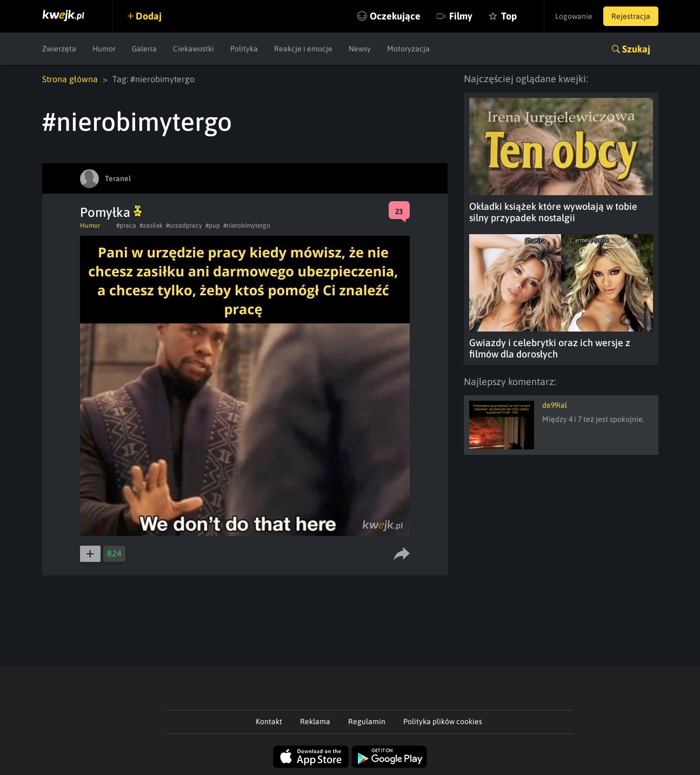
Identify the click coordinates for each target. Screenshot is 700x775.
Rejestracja (631, 16)
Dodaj (149, 16)
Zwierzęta (59, 49)
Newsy (360, 49)
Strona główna (70, 79)
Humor (104, 49)
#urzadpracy (184, 226)
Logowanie (574, 16)
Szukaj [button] (636, 49)
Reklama (315, 721)
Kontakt (269, 721)
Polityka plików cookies (443, 721)
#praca (126, 226)
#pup (213, 226)
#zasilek (151, 226)
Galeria (144, 49)
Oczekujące (395, 16)
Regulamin (367, 721)
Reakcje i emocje (303, 49)
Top (509, 16)
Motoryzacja (408, 49)
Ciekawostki (194, 49)
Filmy (461, 16)
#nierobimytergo (247, 226)
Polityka (244, 49)
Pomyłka (111, 212)
